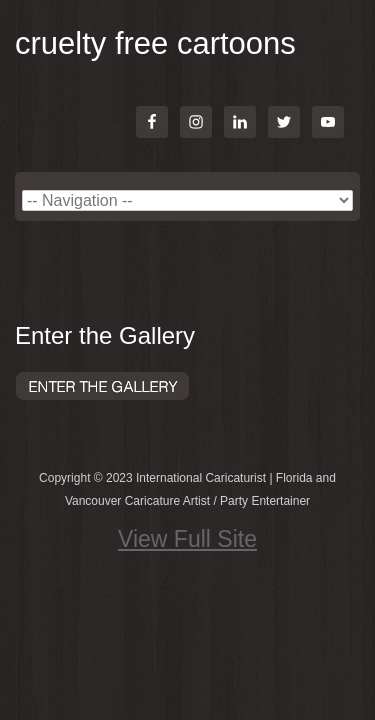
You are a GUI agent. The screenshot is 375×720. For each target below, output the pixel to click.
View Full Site (187, 539)
